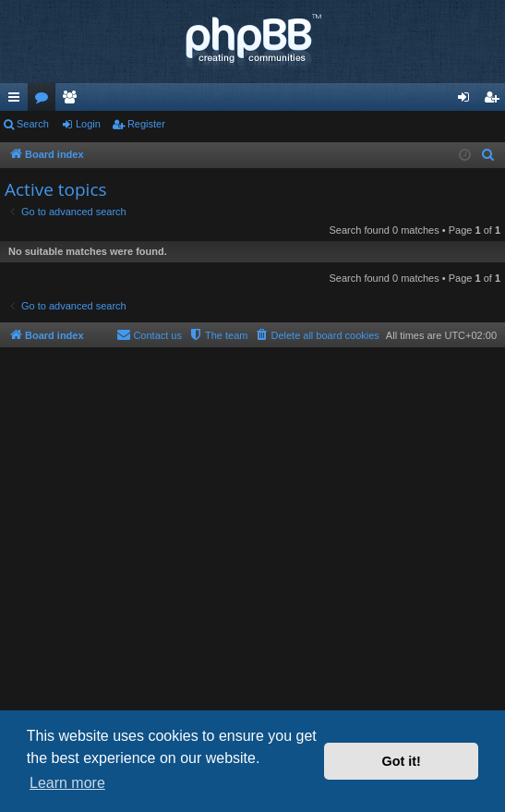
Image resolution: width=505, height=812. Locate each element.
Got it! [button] (402, 761)
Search (33, 124)
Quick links (18, 101)
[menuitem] (488, 155)
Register (146, 124)
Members (73, 101)
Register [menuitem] (495, 101)
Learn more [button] (67, 783)
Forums (45, 101)
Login (88, 124)
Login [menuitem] (468, 101)
